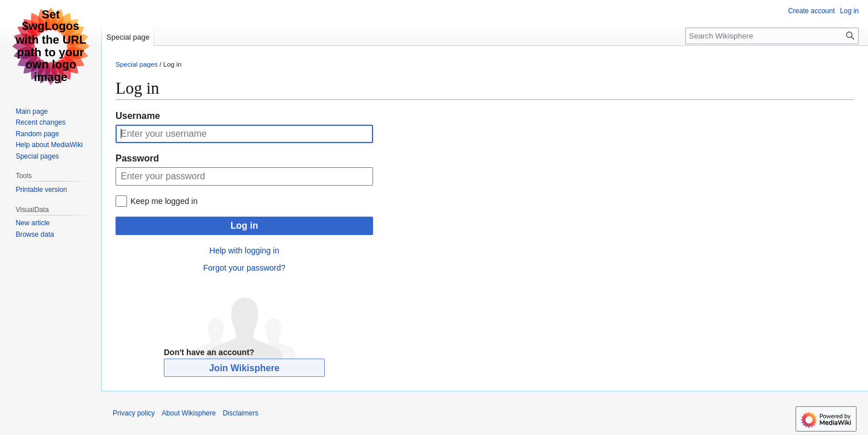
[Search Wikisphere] (772, 36)
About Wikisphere (189, 413)
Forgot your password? (244, 268)
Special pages (137, 64)
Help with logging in (244, 251)
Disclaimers (240, 413)
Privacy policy (134, 413)
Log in (244, 226)
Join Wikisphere (245, 368)
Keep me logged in (164, 201)
